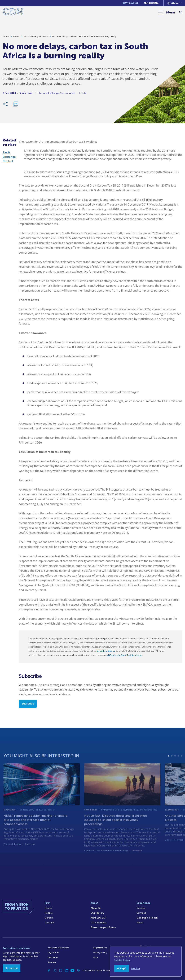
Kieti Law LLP (131, 3)
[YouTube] (72, 971)
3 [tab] (175, 766)
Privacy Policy (100, 953)
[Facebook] (49, 971)
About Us (96, 908)
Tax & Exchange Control (36, 38)
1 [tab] (168, 766)
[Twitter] (55, 971)
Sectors (141, 908)
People (49, 913)
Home (6, 38)
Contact (49, 923)
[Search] (181, 12)
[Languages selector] (175, 3)
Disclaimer (53, 957)
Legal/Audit (53, 953)
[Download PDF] (16, 105)
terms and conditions (104, 651)
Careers (49, 918)
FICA (96, 957)
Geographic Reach (147, 918)
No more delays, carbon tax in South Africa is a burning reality (84, 38)
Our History (97, 913)
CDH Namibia (151, 3)
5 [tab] (182, 766)
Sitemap (52, 962)
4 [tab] (178, 766)
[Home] (13, 12)
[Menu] (167, 12)
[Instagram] (61, 971)
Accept (122, 968)
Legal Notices (100, 948)
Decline (135, 968)
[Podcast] (78, 971)
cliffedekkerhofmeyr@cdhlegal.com (125, 655)
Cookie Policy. (122, 960)
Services (141, 913)
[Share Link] (6, 105)
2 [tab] (172, 766)
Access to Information (58, 948)
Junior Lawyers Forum (103, 927)
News (16, 38)
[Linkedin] (67, 971)
